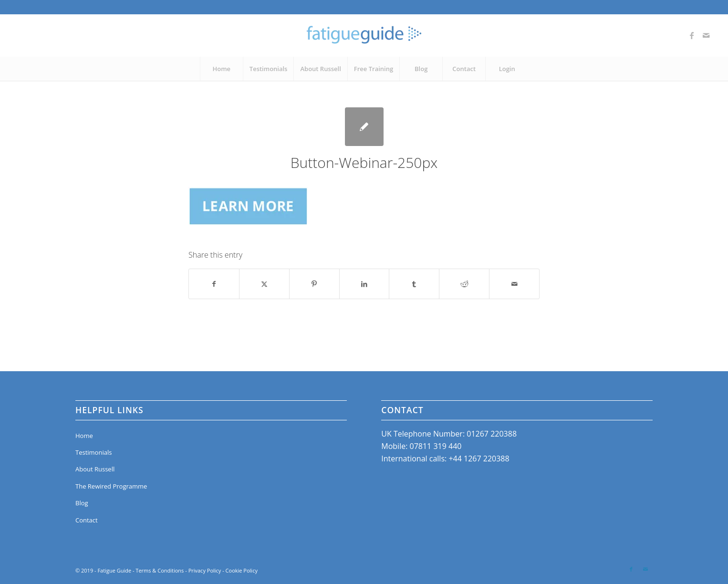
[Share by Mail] (514, 284)
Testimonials (94, 452)
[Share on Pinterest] (314, 284)
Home (84, 436)
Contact (87, 520)
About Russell (95, 469)
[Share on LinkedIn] (364, 284)
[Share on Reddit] (464, 284)
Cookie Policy (242, 570)
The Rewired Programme (111, 486)
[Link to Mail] (706, 35)
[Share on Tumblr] (414, 284)
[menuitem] (221, 69)
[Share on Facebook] (214, 284)
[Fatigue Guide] (364, 35)
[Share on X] (264, 284)
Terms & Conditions (160, 570)
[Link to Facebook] (692, 35)
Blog (82, 503)
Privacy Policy (205, 570)
